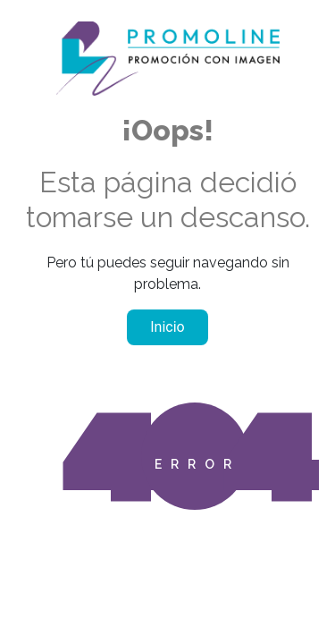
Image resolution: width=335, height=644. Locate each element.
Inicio (167, 327)
